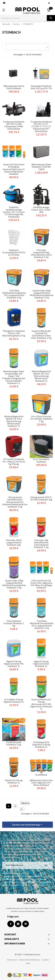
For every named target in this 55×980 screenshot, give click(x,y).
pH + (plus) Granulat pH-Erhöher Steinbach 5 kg (41, 419)
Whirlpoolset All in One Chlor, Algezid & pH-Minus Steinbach (41, 783)
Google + (18, 924)
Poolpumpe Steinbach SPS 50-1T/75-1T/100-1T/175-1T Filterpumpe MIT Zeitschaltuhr (41, 126)
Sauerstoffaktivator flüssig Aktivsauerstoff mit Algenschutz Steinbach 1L (41, 704)
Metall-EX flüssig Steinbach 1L (14, 781)
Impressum (12, 960)
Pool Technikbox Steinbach (41, 460)
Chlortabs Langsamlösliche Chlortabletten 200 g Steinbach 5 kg (41, 254)
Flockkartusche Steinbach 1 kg (14, 743)
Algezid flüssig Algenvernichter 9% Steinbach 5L (14, 664)
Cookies (45, 960)
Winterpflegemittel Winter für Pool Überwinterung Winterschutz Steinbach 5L (41, 376)
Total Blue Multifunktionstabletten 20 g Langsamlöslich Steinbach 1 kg (42, 625)
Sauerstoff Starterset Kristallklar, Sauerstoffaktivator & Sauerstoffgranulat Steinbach (14, 169)
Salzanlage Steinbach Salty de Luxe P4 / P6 (41, 87)
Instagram (26, 924)
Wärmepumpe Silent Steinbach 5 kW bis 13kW (41, 167)
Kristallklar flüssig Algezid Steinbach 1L (14, 701)
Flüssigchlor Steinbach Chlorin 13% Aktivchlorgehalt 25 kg (14, 333)
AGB (28, 963)
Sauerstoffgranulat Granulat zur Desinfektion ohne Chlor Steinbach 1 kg (41, 334)
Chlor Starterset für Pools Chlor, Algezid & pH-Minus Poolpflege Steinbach (41, 584)
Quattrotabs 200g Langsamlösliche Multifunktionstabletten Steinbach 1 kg (14, 584)
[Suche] (23, 18)
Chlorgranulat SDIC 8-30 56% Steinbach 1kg (41, 498)
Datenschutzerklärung (29, 960)
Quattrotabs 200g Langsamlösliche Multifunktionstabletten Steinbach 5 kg (42, 294)
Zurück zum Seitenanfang (27, 825)
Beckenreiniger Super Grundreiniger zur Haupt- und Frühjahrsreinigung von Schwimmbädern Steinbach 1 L (14, 377)
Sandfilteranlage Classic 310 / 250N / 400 (41, 210)
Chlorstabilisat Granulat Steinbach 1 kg (14, 623)
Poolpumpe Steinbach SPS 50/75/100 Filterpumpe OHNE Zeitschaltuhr (14, 125)
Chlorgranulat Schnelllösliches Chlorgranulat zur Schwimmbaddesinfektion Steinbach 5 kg (15, 502)
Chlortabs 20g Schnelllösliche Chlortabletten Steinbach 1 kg (41, 544)
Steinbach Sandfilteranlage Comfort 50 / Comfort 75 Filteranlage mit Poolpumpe (14, 212)
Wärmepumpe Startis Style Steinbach (14, 87)
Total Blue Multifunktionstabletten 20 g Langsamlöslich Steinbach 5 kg (14, 294)
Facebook (11, 924)
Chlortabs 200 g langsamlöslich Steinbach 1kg (14, 543)
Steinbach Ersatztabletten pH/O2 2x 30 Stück (14, 252)
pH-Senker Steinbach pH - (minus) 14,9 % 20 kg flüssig (14, 462)
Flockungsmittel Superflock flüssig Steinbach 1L (41, 745)
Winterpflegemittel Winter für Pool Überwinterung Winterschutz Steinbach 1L (14, 421)
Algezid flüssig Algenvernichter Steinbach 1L (41, 664)
